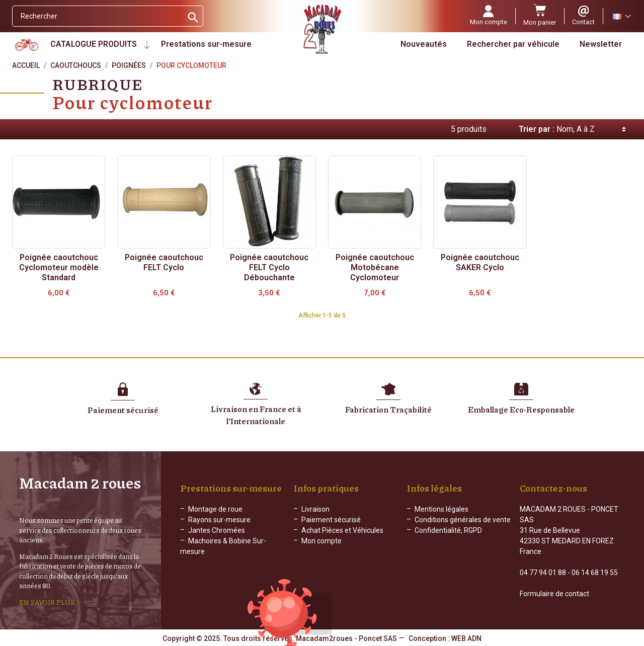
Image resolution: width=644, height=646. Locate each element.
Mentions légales (441, 509)
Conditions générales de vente (463, 520)
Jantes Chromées (217, 530)
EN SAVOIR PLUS (47, 602)
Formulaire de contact (554, 594)
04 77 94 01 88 (543, 573)
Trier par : (537, 129)
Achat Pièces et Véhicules (342, 530)
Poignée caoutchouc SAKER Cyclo (480, 262)
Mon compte (321, 541)
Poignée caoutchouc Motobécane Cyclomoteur (375, 267)
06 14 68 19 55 (595, 573)
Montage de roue (215, 509)
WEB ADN (466, 638)
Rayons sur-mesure (219, 520)
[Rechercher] (97, 16)
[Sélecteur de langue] (621, 16)
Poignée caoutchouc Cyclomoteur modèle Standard (59, 267)
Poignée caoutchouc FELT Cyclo (164, 262)
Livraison (315, 509)
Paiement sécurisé (331, 520)
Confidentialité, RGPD (448, 530)
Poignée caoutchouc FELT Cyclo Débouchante (269, 267)
